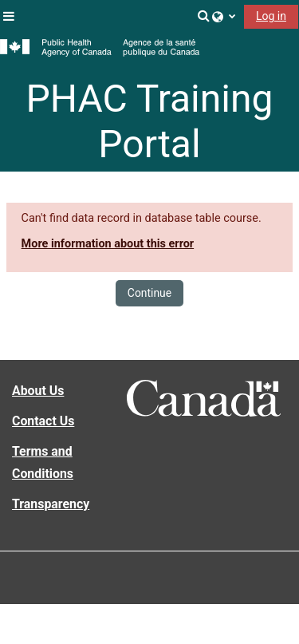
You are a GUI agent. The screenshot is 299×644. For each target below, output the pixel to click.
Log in (271, 16)
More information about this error (108, 244)
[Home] (100, 48)
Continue (149, 293)
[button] (204, 16)
